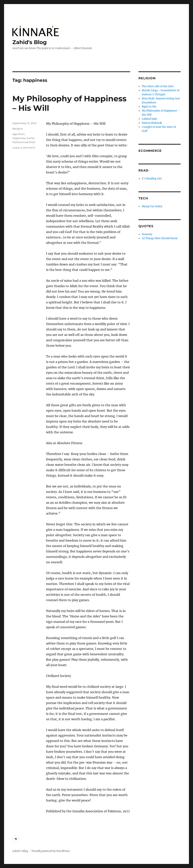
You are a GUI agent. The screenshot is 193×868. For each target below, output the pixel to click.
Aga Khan (19, 134)
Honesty (147, 234)
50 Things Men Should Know (160, 238)
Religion (18, 129)
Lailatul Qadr (149, 119)
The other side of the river (158, 86)
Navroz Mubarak (152, 123)
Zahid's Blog (30, 42)
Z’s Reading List (152, 179)
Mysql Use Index (152, 206)
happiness (19, 138)
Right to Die (149, 107)
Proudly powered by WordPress (51, 851)
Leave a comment (24, 148)
